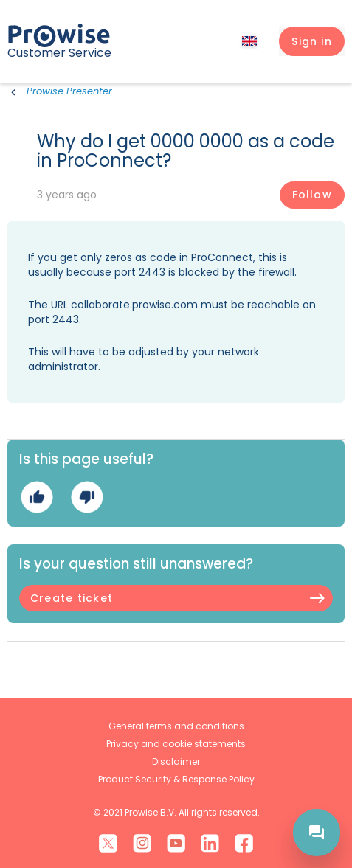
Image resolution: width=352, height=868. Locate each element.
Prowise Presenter (69, 91)
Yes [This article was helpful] (37, 497)
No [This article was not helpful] (87, 497)
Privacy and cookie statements (176, 744)
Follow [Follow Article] (312, 195)
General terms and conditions (176, 726)
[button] (312, 41)
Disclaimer (176, 761)
